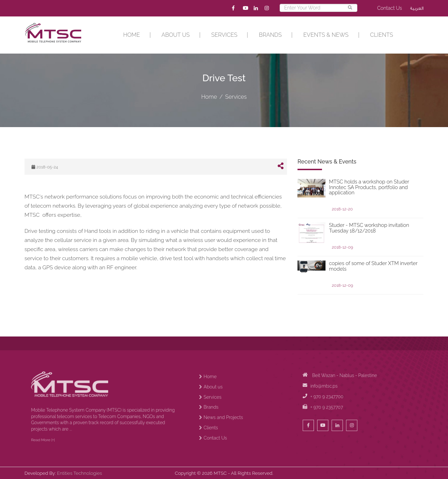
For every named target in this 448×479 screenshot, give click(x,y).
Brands (270, 35)
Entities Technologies (80, 473)
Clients (381, 35)
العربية (417, 8)
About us (176, 35)
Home (132, 35)
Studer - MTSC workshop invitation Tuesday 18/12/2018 (369, 228)
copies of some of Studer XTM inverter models (373, 266)
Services (225, 35)
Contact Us (390, 8)
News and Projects (227, 433)
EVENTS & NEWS (326, 35)
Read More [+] (57, 451)
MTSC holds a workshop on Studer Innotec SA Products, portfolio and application (369, 187)
